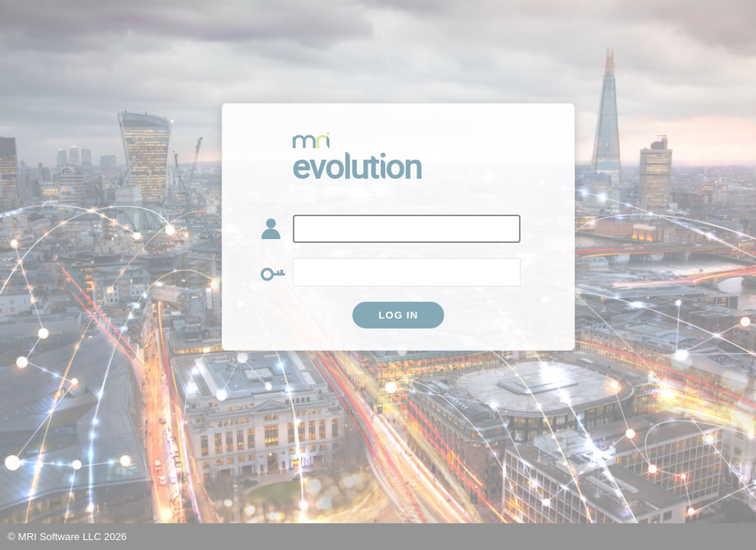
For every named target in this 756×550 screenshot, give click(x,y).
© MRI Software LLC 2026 (67, 537)
